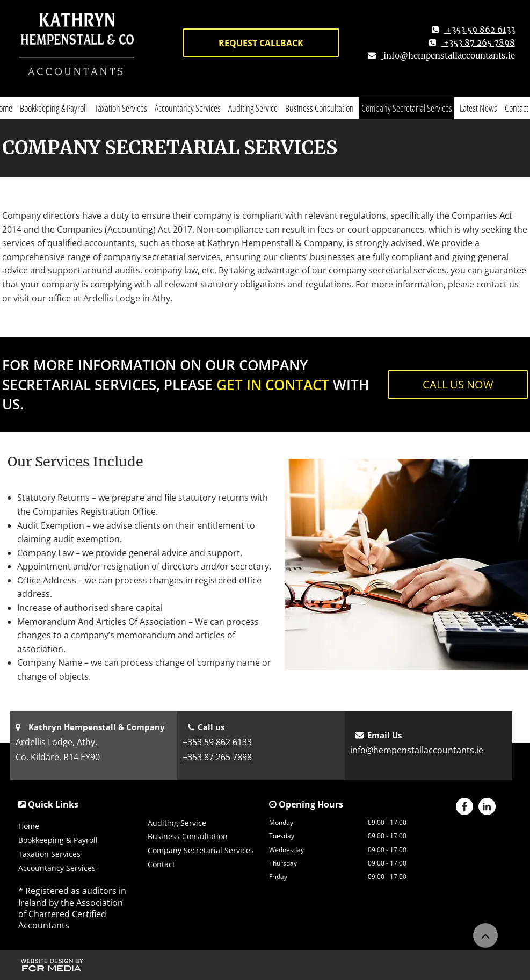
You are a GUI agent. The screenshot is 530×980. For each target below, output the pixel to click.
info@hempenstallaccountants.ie (449, 56)
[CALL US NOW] (458, 384)
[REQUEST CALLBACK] (261, 43)
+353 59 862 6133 (217, 742)
